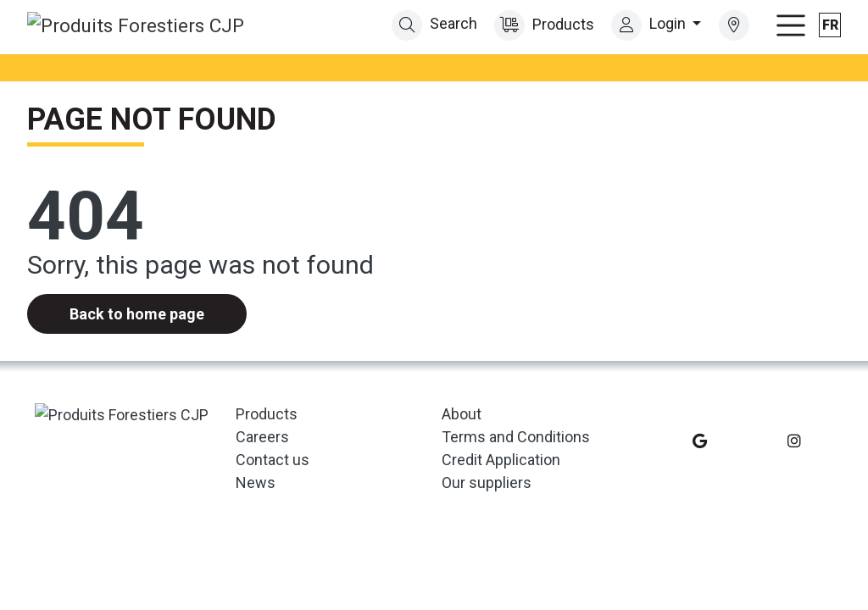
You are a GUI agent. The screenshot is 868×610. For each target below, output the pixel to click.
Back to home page (137, 313)
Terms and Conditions (516, 435)
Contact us (273, 458)
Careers (262, 435)
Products (542, 24)
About (462, 412)
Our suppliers (487, 481)
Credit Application (501, 458)
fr (830, 24)
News (256, 481)
